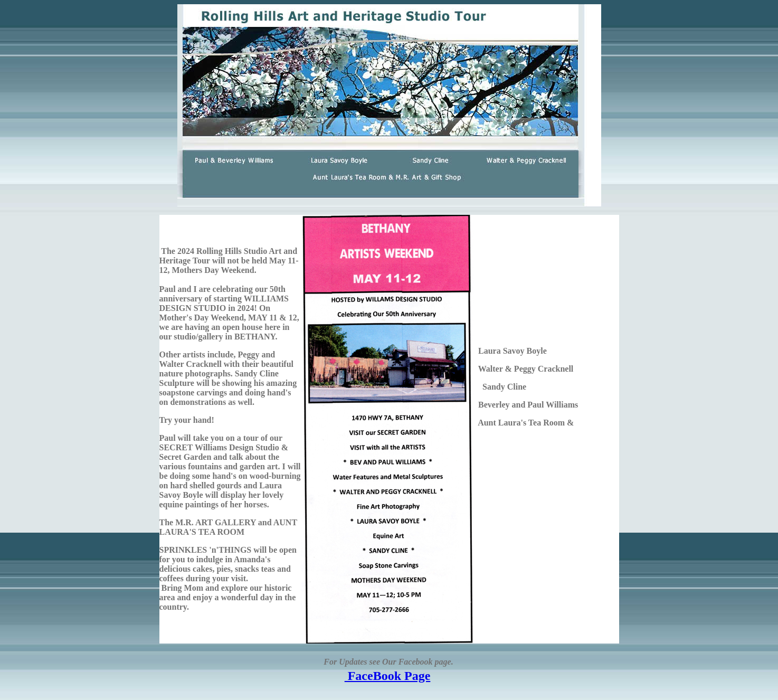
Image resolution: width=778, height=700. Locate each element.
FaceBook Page (388, 676)
